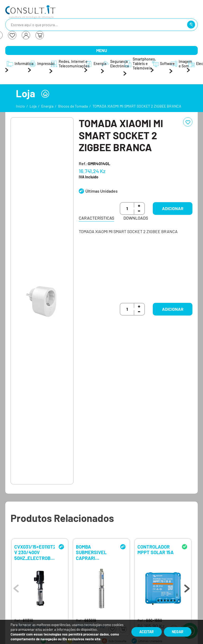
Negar (178, 632)
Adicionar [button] (173, 208)
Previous (16, 587)
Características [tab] (96, 218)
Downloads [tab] (136, 218)
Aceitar (147, 632)
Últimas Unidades (101, 191)
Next (187, 587)
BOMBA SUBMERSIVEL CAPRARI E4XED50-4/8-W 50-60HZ (94, 552)
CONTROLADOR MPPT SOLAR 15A (156, 550)
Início (20, 106)
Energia (47, 106)
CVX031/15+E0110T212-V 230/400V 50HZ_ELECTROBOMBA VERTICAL (34, 552)
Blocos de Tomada (73, 106)
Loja (33, 106)
